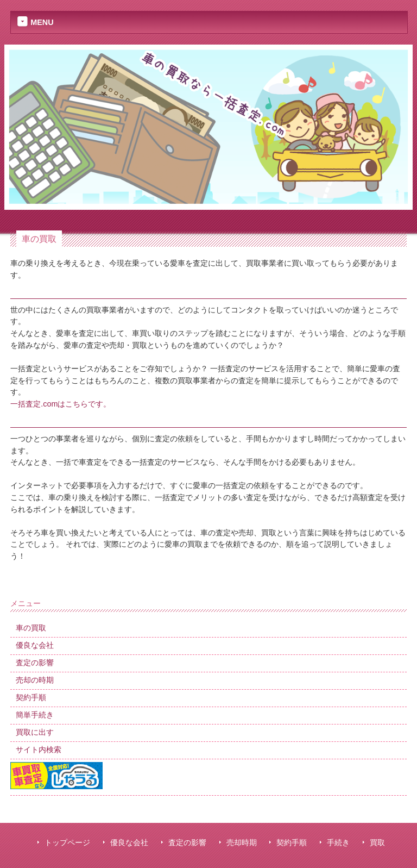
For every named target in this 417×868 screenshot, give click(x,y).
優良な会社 (129, 843)
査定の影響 (187, 843)
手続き (338, 843)
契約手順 (292, 843)
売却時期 (242, 843)
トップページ (67, 843)
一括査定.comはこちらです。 (61, 404)
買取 (377, 843)
